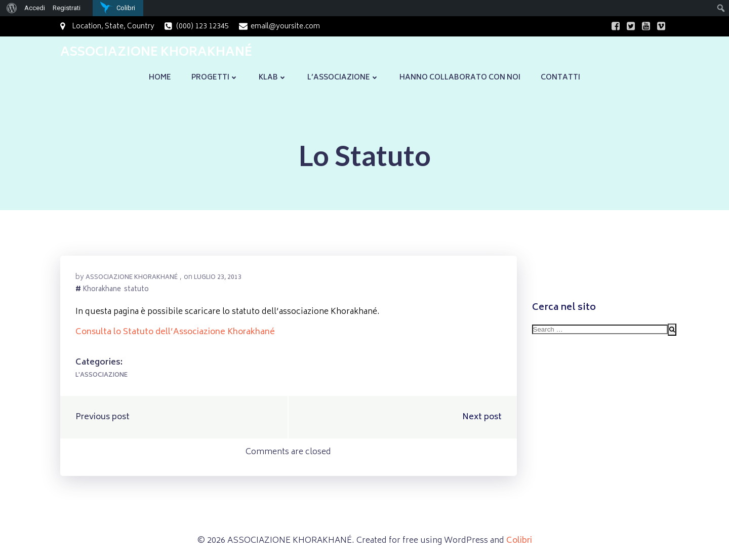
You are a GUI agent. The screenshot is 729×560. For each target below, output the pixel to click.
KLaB (273, 78)
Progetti (215, 78)
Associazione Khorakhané (132, 278)
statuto (136, 290)
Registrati (67, 8)
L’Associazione (343, 78)
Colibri (519, 541)
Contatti (560, 78)
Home (160, 78)
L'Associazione (102, 375)
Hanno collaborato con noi (460, 78)
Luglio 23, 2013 (218, 278)
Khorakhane (102, 290)
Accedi (35, 8)
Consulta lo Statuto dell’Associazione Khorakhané (175, 332)
